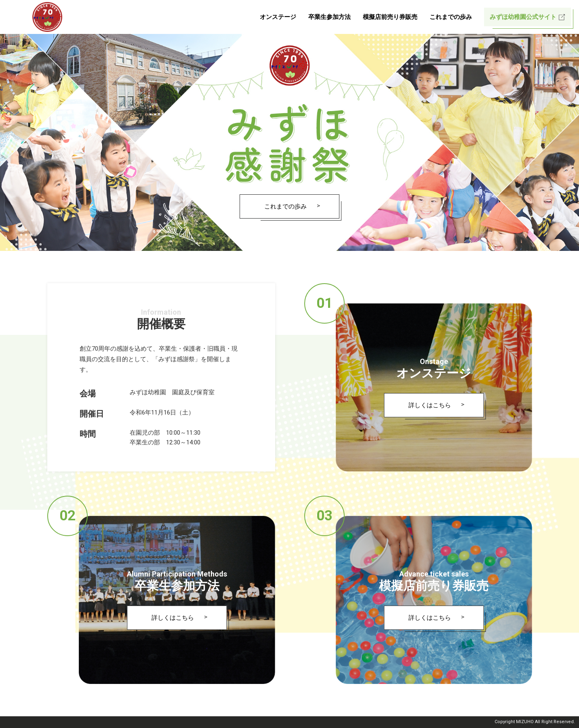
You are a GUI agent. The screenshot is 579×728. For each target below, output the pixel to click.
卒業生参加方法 (330, 17)
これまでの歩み (451, 17)
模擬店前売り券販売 (390, 17)
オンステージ (278, 17)
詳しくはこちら (430, 405)
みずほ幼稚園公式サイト (523, 17)
